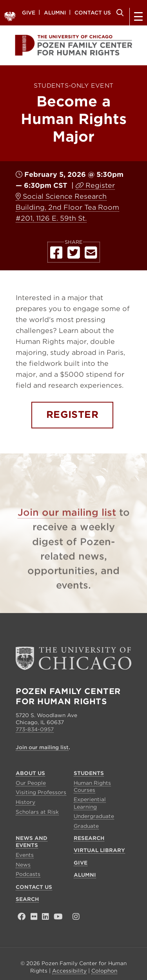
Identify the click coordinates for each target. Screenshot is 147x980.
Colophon (104, 971)
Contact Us (93, 12)
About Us (30, 773)
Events (25, 855)
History (25, 802)
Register (100, 185)
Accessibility (69, 971)
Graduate (86, 826)
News (23, 865)
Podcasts (28, 874)
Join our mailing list (67, 524)
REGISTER (73, 414)
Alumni (55, 12)
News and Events (32, 842)
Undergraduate (94, 816)
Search (119, 13)
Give (29, 12)
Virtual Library (99, 850)
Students (89, 773)
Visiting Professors (41, 792)
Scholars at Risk (37, 812)
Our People (31, 783)
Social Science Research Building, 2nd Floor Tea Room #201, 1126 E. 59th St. (67, 207)
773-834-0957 (35, 729)
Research (89, 838)
